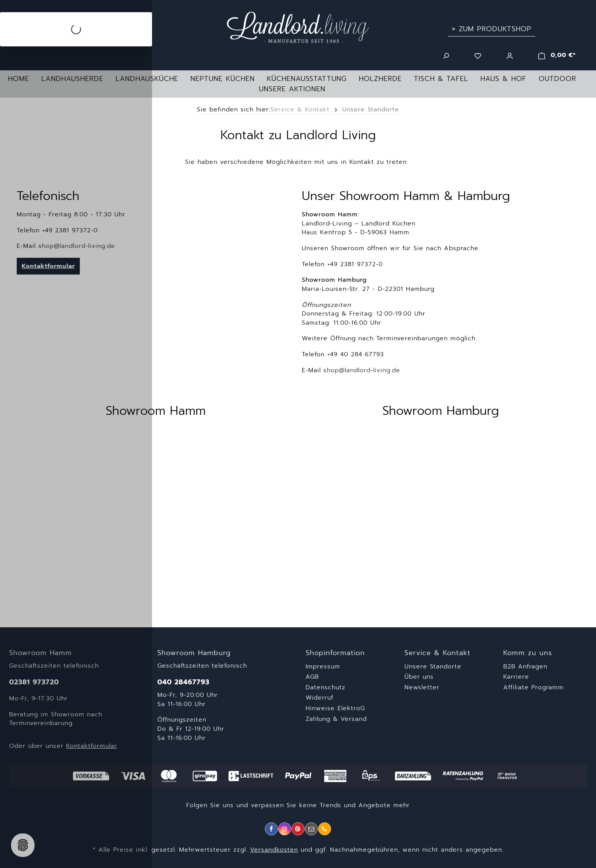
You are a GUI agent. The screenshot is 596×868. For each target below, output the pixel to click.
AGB (312, 677)
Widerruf (319, 698)
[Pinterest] (298, 829)
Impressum (323, 666)
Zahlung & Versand (336, 719)
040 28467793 (183, 682)
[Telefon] (325, 829)
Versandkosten (274, 850)
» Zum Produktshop (491, 29)
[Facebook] (271, 829)
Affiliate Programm (533, 687)
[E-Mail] (311, 829)
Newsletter (422, 687)
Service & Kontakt (437, 653)
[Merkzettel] (478, 55)
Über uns (419, 677)
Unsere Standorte (433, 666)
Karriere (516, 677)
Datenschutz (326, 687)
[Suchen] (446, 55)
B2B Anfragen (525, 666)
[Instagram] (285, 829)
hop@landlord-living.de (364, 370)
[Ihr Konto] (510, 55)
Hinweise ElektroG (335, 708)
